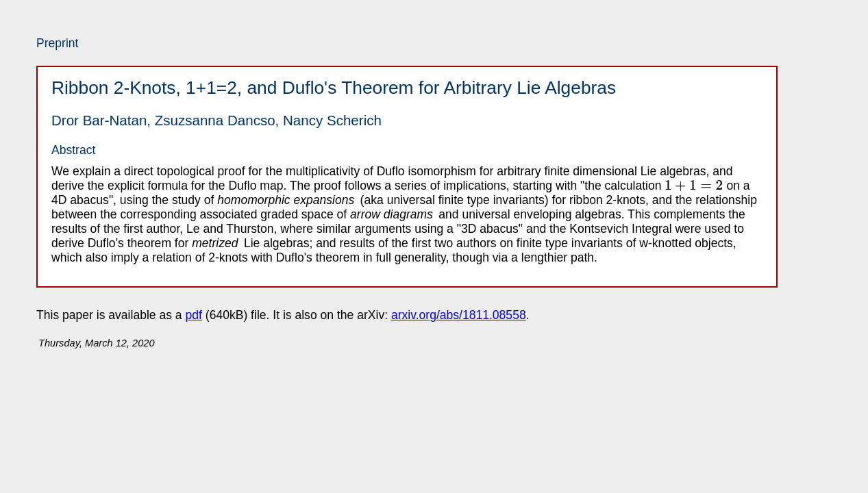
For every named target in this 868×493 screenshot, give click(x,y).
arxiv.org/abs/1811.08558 (459, 315)
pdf (194, 315)
